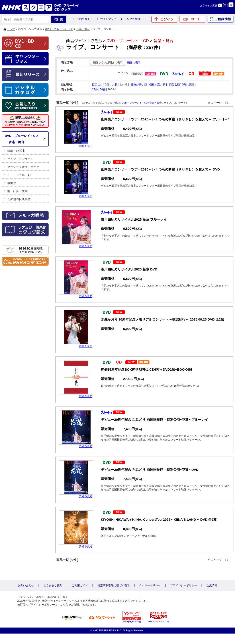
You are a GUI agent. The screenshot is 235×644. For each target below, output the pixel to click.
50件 (103, 89)
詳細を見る (86, 146)
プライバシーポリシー (184, 585)
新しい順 (112, 85)
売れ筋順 (189, 85)
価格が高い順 (157, 85)
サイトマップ (108, 19)
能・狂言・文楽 (17, 191)
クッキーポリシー (150, 585)
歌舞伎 (12, 183)
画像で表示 (134, 63)
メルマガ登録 (132, 19)
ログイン (164, 19)
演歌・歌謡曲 (16, 151)
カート (192, 19)
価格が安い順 (139, 85)
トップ (11, 29)
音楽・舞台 (83, 29)
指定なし (97, 85)
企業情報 (212, 585)
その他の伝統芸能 (19, 199)
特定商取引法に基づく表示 (114, 585)
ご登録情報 (221, 19)
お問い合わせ (26, 585)
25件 (95, 89)
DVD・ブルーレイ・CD (59, 29)
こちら (64, 605)
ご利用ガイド (84, 19)
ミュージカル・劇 (19, 175)
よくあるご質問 (53, 585)
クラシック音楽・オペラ (23, 167)
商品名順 (174, 85)
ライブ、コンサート (20, 159)
